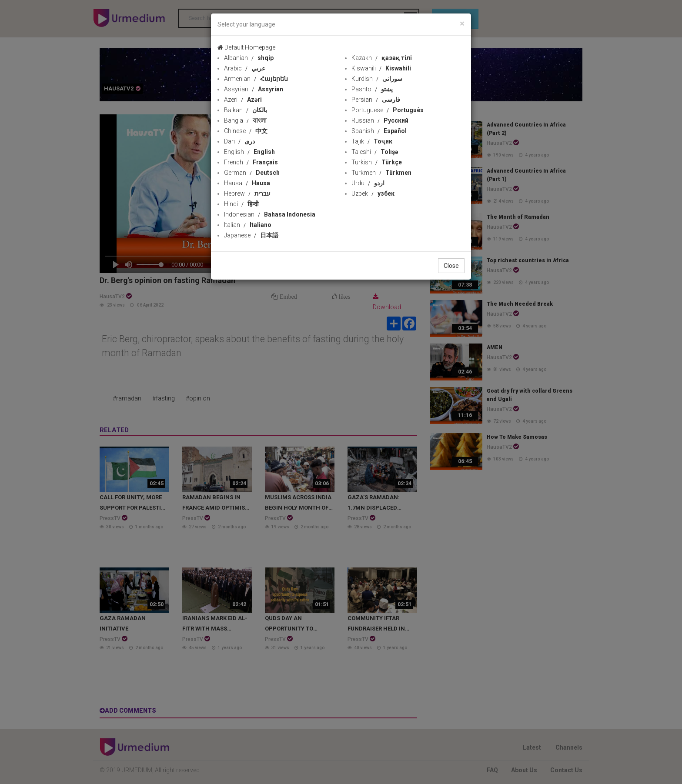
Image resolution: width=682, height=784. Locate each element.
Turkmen (381, 173)
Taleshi (375, 152)
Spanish (379, 131)
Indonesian (270, 214)
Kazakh (382, 58)
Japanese (251, 235)
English (249, 152)
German (252, 173)
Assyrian (254, 89)
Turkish (377, 162)
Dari (239, 141)
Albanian (249, 58)
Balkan (246, 110)
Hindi (241, 204)
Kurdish (377, 79)
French (251, 162)
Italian (248, 225)
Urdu (368, 183)
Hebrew (247, 193)
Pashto (372, 89)
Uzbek (373, 193)
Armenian (256, 79)
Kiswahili (381, 68)
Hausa (247, 183)
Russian (380, 120)
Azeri (243, 100)
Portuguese (388, 110)
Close (451, 266)
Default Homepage (246, 47)
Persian (376, 100)
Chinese (246, 131)
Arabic (245, 68)
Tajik (372, 141)
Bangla (245, 120)
